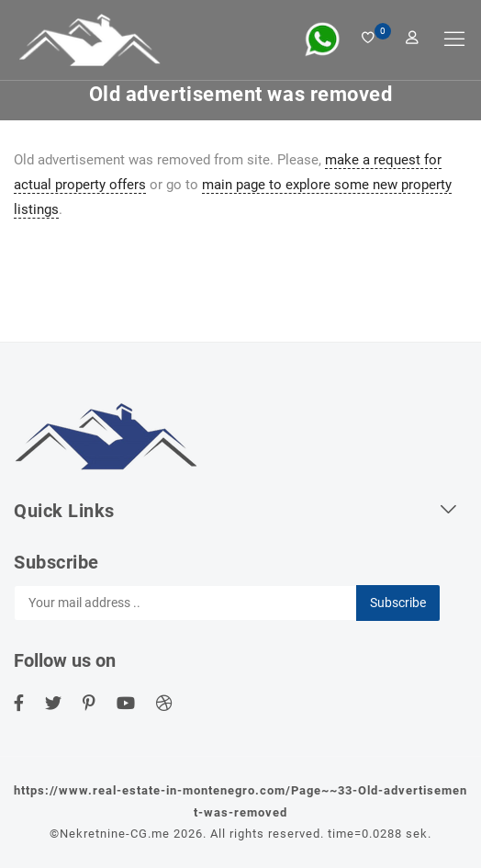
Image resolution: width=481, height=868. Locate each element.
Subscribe (398, 603)
